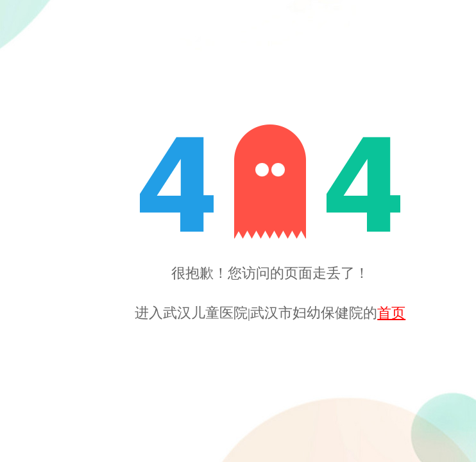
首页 (391, 313)
